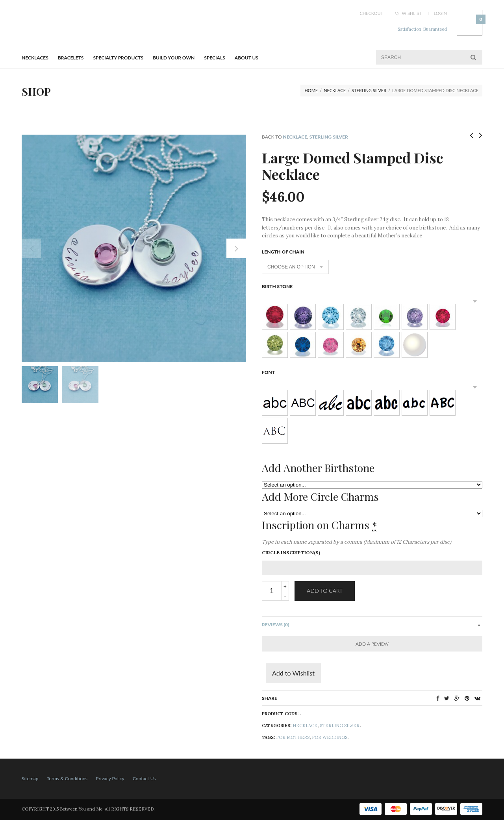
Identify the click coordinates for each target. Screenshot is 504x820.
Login (440, 13)
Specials (214, 58)
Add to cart (325, 591)
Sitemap (30, 778)
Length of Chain (283, 252)
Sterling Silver (369, 90)
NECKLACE (335, 90)
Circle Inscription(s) (291, 553)
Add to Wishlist (293, 673)
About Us (246, 58)
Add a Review (372, 644)
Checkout (372, 13)
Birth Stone (277, 286)
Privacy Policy (110, 778)
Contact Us (144, 778)
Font (268, 372)
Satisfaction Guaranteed (422, 29)
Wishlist (409, 13)
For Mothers (293, 737)
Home (311, 90)
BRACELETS (71, 58)
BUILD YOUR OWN (174, 58)
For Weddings (330, 737)
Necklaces (35, 58)
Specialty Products (119, 58)
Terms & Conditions (67, 778)
